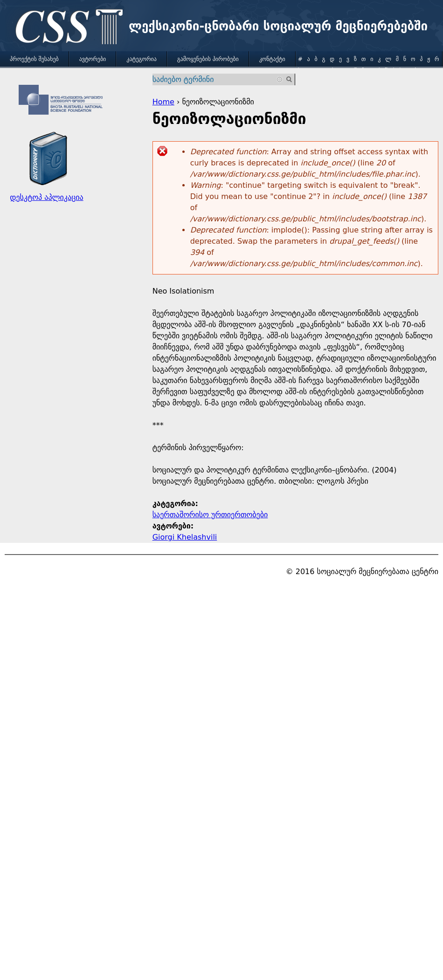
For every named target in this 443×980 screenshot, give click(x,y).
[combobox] (218, 79)
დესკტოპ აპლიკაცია (46, 197)
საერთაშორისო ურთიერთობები (210, 515)
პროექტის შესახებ (34, 59)
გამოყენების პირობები (208, 59)
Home (163, 102)
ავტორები (93, 59)
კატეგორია (141, 59)
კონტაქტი (272, 59)
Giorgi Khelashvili (185, 537)
